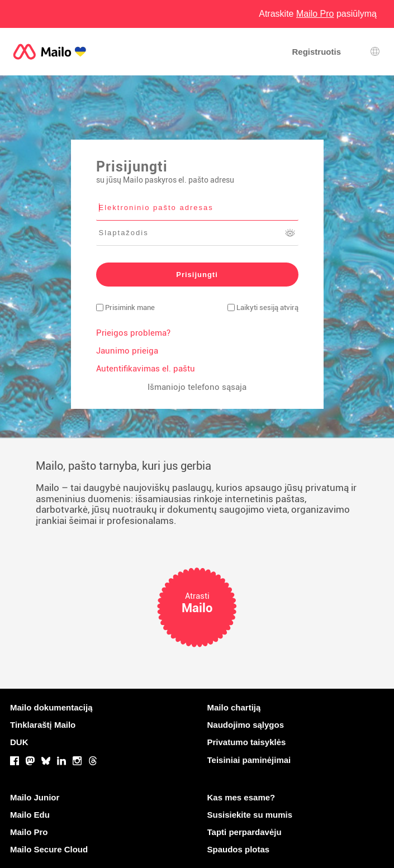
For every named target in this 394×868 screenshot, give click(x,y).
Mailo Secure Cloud (49, 849)
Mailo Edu (30, 815)
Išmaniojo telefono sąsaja (197, 387)
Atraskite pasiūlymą (318, 14)
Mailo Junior (35, 797)
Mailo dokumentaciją (51, 707)
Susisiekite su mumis (250, 815)
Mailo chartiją (234, 707)
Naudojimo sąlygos (246, 725)
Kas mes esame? (241, 797)
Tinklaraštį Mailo (43, 725)
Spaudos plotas (239, 849)
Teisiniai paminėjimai (249, 760)
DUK (19, 742)
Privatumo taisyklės (247, 742)
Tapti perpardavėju (245, 832)
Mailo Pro (29, 832)
